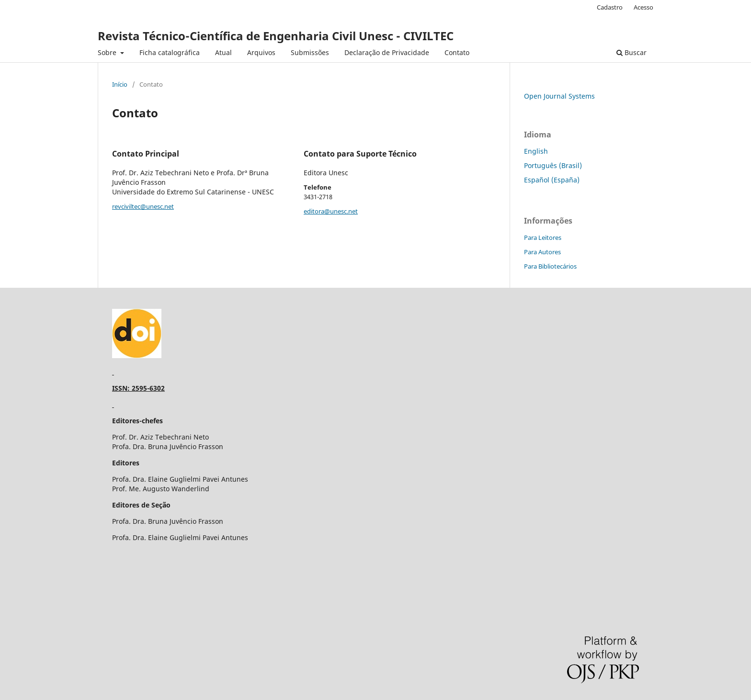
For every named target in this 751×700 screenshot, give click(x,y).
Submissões (310, 52)
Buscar (632, 52)
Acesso (643, 7)
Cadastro (610, 7)
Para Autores (542, 252)
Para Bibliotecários (550, 266)
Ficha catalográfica (170, 52)
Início (120, 84)
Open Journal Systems (559, 96)
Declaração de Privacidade (387, 52)
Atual (223, 52)
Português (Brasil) (553, 165)
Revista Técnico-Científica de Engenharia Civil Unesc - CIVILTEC (276, 36)
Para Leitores (543, 237)
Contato (457, 52)
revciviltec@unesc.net (143, 206)
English (536, 151)
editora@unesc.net (331, 211)
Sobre (108, 52)
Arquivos (261, 52)
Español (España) (552, 180)
